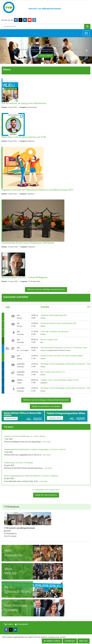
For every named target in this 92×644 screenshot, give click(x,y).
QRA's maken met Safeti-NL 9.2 (53, 372)
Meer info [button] (84, 641)
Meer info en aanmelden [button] (46, 56)
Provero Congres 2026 (49, 340)
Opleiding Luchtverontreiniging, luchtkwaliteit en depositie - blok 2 (66, 388)
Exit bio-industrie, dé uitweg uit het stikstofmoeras (24, 103)
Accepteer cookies (52, 641)
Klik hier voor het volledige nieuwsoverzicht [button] (46, 289)
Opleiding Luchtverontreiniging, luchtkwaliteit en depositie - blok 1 (66, 364)
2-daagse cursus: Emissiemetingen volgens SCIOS (59, 380)
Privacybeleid (22, 624)
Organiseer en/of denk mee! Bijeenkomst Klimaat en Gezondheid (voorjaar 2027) (37, 190)
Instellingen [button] (70, 641)
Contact (9, 624)
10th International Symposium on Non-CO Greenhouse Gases (64, 348)
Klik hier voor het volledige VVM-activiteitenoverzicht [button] (46, 400)
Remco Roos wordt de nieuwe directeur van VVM (24, 137)
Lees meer (47, 442)
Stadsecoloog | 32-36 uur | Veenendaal (18, 463)
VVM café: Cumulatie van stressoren (54, 331)
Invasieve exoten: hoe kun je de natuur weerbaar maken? (62, 356)
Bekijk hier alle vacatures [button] (46, 495)
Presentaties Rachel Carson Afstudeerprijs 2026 (58, 323)
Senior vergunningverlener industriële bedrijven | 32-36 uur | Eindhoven (31, 476)
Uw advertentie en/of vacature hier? (46, 490)
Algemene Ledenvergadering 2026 (53, 315)
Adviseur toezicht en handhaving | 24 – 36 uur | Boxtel (25, 436)
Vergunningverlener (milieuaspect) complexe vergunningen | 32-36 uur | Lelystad (35, 449)
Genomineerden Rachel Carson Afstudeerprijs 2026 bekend (28, 243)
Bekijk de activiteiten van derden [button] (46, 406)
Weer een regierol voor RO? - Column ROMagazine (24, 277)
